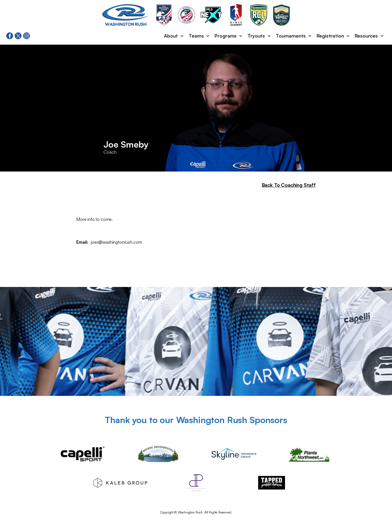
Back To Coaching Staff (289, 185)
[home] (126, 15)
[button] (174, 36)
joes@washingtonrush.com (116, 242)
